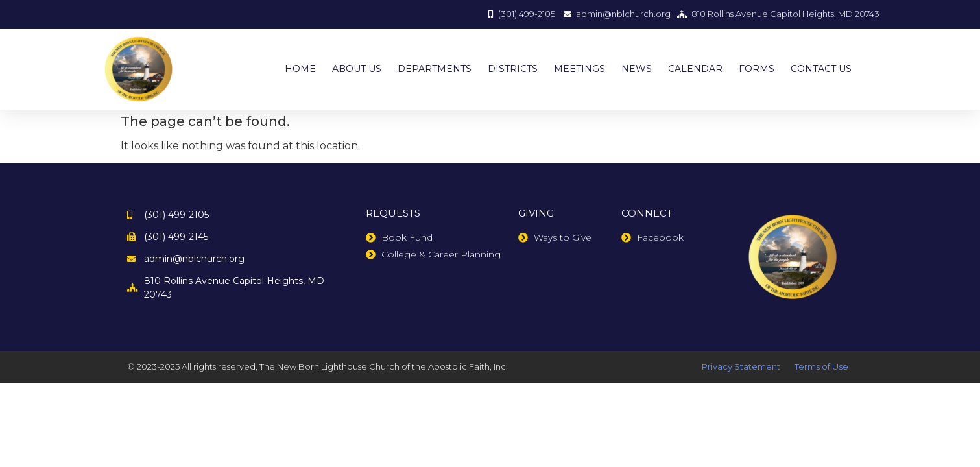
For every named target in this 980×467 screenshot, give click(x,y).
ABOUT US (357, 69)
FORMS (757, 69)
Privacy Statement (741, 366)
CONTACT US (821, 69)
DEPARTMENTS (435, 69)
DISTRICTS (513, 69)
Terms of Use (821, 366)
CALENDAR (695, 69)
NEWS (637, 69)
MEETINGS (580, 69)
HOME (300, 69)
